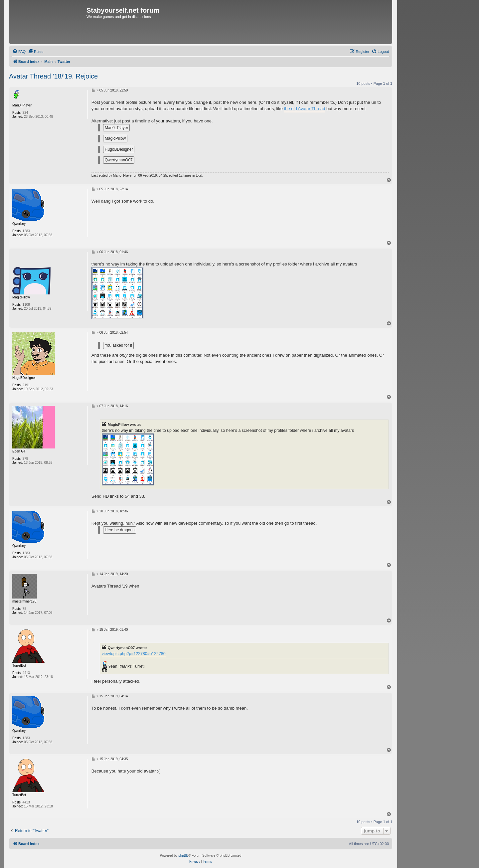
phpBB (183, 856)
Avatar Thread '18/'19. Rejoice (53, 76)
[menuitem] (19, 52)
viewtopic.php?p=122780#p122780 (134, 654)
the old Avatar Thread (305, 109)
